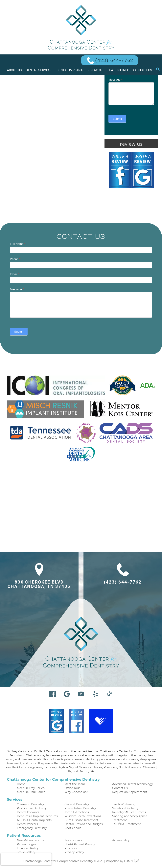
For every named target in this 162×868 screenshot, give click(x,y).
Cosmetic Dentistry (30, 804)
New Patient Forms (30, 840)
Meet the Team (75, 784)
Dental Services (39, 70)
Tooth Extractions (77, 812)
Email (15, 274)
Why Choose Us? (76, 792)
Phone (15, 259)
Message (116, 79)
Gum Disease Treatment (81, 820)
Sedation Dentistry (125, 808)
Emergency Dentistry (32, 828)
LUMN (131, 861)
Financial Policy (28, 848)
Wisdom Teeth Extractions (83, 816)
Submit (117, 119)
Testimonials (73, 840)
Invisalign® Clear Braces (129, 812)
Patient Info (119, 70)
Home (21, 784)
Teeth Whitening (124, 804)
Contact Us (143, 70)
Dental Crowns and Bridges (84, 824)
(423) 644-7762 (114, 60)
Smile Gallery (26, 852)
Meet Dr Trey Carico (31, 788)
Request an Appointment (130, 792)
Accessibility (121, 840)
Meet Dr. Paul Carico (31, 792)
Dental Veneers (27, 824)
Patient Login (26, 844)
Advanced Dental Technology (133, 784)
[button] (158, 70)
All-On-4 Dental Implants (34, 820)
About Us (14, 70)
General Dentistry (77, 804)
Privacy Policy (74, 852)
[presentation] (26, 859)
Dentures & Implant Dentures (37, 816)
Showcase (97, 70)
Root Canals (73, 828)
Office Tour (72, 788)
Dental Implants (70, 70)
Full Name (18, 244)
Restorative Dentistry (32, 808)
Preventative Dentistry (80, 808)
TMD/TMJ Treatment (127, 824)
